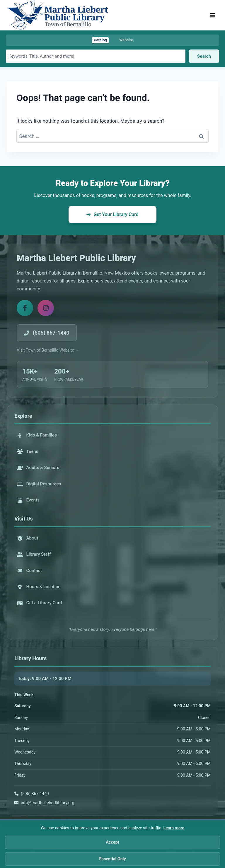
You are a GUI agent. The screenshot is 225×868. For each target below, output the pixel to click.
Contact (29, 571)
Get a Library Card (40, 603)
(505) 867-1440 (35, 794)
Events (28, 500)
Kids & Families (37, 435)
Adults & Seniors (38, 468)
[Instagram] (46, 308)
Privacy (106, 851)
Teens (28, 451)
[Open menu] (213, 15)
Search (204, 56)
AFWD (184, 851)
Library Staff (34, 554)
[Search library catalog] (96, 56)
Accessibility (125, 851)
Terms (144, 851)
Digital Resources (39, 484)
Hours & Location (39, 587)
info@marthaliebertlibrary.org (47, 803)
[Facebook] (25, 308)
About (28, 538)
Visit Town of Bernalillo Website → (48, 350)
